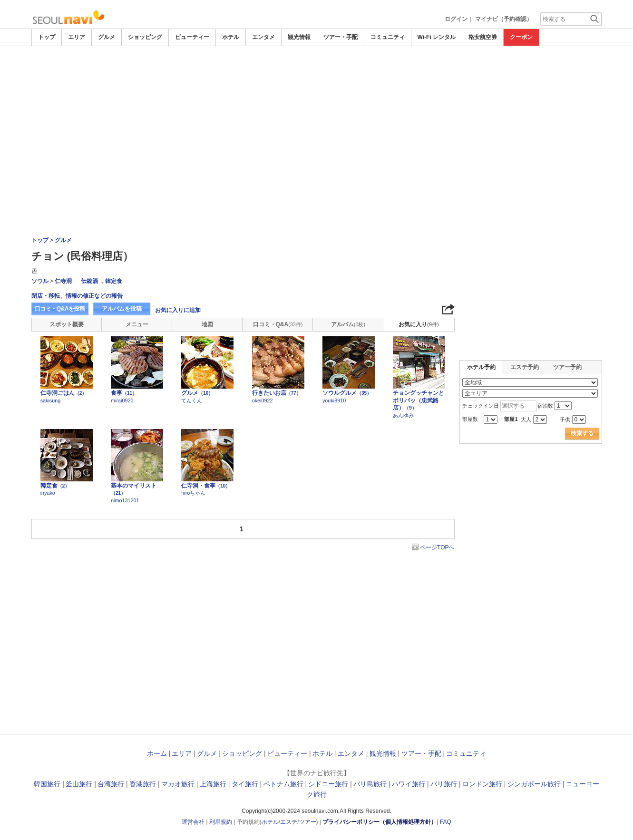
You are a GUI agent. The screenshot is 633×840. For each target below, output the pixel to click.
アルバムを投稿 (122, 309)
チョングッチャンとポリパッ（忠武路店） (419, 400)
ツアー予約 (567, 367)
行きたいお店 (277, 393)
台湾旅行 (111, 784)
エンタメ (263, 37)
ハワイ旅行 (409, 784)
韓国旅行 (47, 784)
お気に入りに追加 (178, 310)
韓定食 (114, 281)
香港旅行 (143, 784)
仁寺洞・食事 (206, 486)
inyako (48, 493)
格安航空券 (483, 37)
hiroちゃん (193, 493)
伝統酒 (89, 281)
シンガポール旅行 (534, 784)
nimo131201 (125, 500)
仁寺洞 (63, 281)
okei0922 (263, 400)
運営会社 (193, 822)
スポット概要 (67, 324)
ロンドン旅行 (482, 784)
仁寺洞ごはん (64, 393)
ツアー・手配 (341, 37)
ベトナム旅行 (283, 784)
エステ (289, 822)
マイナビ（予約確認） (504, 19)
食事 (124, 393)
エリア (77, 37)
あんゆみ (403, 415)
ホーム (157, 753)
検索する (582, 433)
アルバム (348, 324)
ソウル (40, 281)
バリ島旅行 (370, 784)
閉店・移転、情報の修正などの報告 (77, 296)
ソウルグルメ (347, 393)
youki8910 (334, 400)
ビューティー (192, 37)
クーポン (521, 37)
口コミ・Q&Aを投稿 (60, 309)
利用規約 (221, 822)
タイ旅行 (245, 784)
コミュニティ (388, 37)
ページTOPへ (437, 547)
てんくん (192, 400)
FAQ (446, 822)
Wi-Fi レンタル (437, 37)
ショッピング (145, 37)
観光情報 (299, 37)
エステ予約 (525, 367)
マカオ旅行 (178, 784)
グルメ (107, 37)
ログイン (456, 19)
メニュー (137, 324)
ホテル (231, 37)
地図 (207, 324)
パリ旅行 (444, 784)
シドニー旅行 (328, 784)
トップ (47, 37)
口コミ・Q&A (278, 324)
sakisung (51, 400)
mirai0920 (122, 400)
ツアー (308, 822)
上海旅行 (213, 784)
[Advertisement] (317, 72)
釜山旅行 (79, 784)
